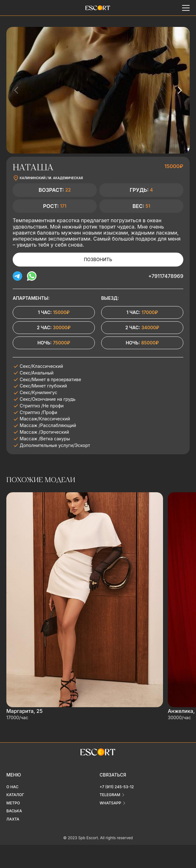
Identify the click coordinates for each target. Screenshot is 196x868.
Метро (13, 803)
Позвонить (98, 259)
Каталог (15, 795)
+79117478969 (166, 276)
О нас (12, 787)
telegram (110, 795)
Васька (14, 811)
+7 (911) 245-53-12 (117, 787)
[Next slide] (180, 90)
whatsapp (110, 803)
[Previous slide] (16, 90)
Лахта (13, 819)
